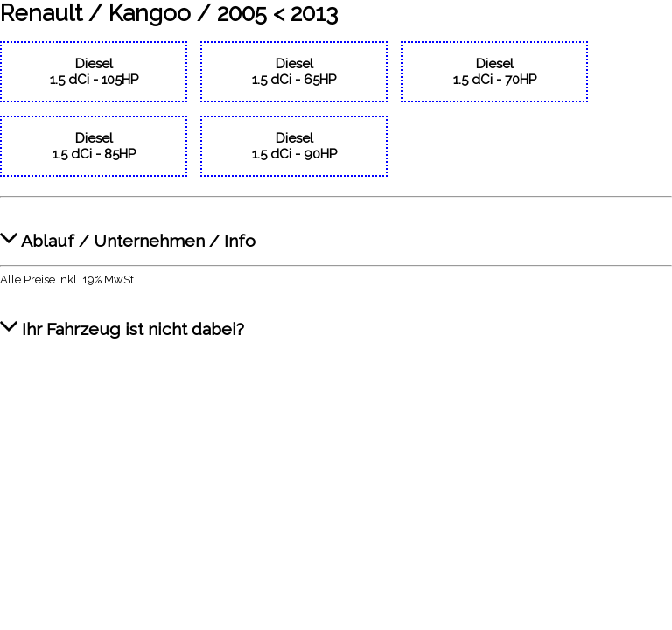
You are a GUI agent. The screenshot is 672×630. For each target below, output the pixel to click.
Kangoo (150, 13)
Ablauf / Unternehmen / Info (128, 231)
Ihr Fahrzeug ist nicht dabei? (122, 320)
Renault (41, 13)
